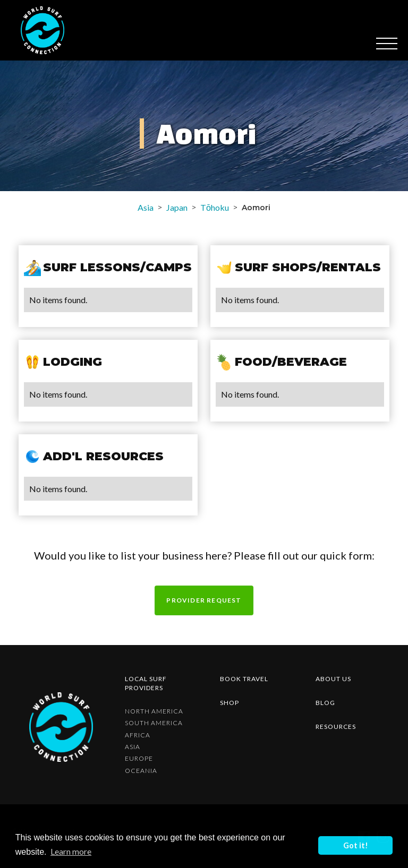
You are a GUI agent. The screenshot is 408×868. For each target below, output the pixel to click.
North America (154, 711)
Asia (146, 207)
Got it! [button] (356, 845)
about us (333, 679)
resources (336, 727)
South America (154, 723)
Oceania (141, 771)
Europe (139, 759)
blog (325, 703)
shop (229, 703)
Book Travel (244, 679)
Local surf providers (146, 683)
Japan (177, 207)
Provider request (204, 600)
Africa (138, 735)
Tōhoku (215, 207)
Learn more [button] (71, 851)
